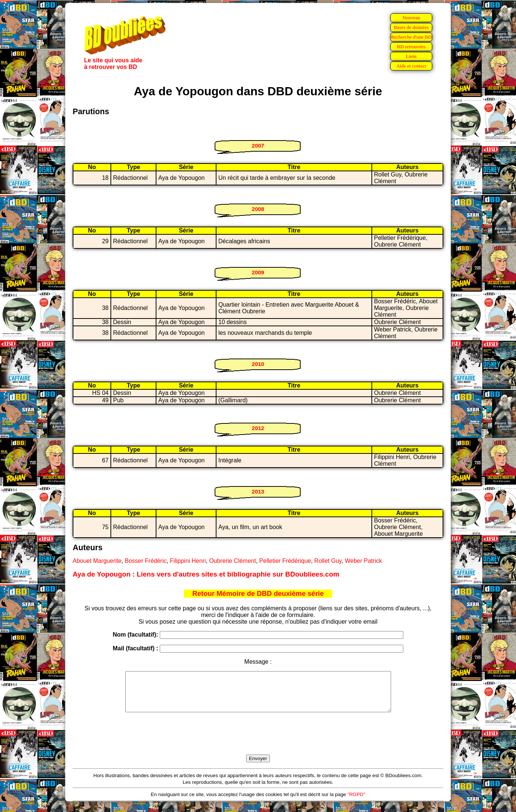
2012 (258, 428)
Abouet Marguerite (97, 561)
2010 (258, 364)
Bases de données (411, 27)
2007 (258, 146)
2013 (258, 491)
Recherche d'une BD (411, 37)
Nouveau (411, 18)
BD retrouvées (411, 47)
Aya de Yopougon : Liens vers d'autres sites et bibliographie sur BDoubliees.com (206, 574)
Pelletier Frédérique (285, 561)
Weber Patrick (363, 561)
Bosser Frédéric (146, 561)
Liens (411, 56)
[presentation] (258, 742)
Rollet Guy (328, 561)
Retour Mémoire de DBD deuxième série (258, 593)
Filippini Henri (188, 561)
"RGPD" (356, 802)
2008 (258, 209)
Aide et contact (411, 66)
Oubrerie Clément (232, 561)
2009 (258, 272)
